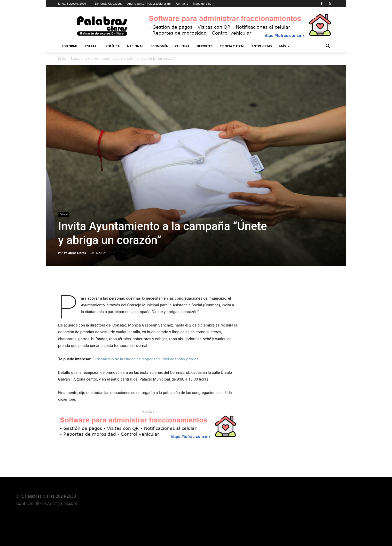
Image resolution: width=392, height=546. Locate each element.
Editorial (70, 46)
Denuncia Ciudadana (109, 3)
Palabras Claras (75, 253)
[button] (328, 47)
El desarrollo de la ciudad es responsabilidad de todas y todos (145, 359)
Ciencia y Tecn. (232, 46)
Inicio (62, 59)
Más (285, 46)
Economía (159, 46)
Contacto (182, 3)
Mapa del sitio (202, 3)
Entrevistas (262, 46)
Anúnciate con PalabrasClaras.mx (149, 3)
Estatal (92, 46)
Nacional (135, 46)
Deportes (205, 46)
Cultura (182, 46)
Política (113, 46)
